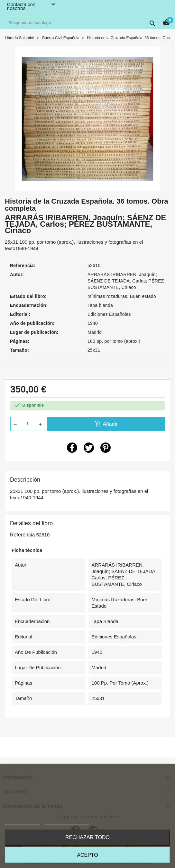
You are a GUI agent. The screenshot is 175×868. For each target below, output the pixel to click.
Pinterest (106, 448)
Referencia (22, 535)
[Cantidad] (28, 424)
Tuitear (89, 448)
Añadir (106, 424)
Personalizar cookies (66, 821)
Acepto (87, 855)
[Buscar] (82, 23)
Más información (23, 821)
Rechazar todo (87, 837)
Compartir (72, 448)
